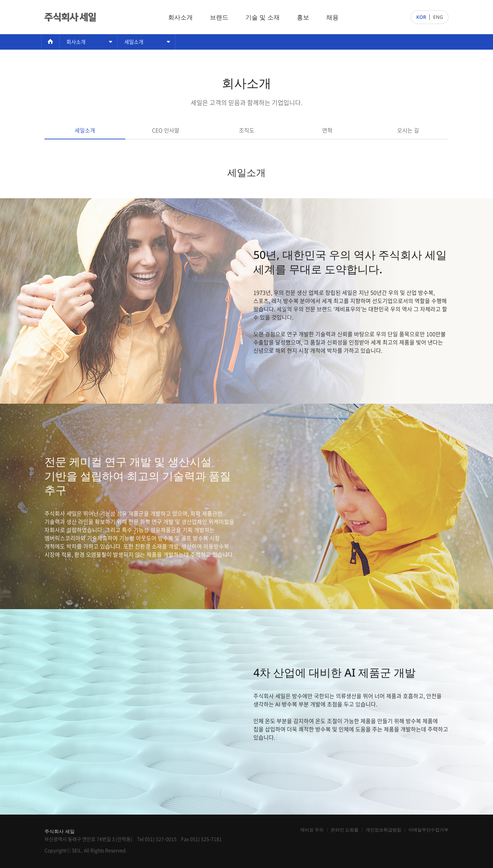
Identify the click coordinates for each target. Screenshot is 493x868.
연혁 (327, 130)
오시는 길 (408, 130)
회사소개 (180, 17)
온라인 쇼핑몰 (345, 830)
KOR (421, 17)
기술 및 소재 (263, 17)
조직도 (247, 130)
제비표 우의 (312, 830)
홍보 (303, 17)
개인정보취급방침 (383, 830)
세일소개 (134, 42)
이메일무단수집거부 (428, 830)
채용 (332, 17)
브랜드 (219, 17)
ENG (438, 17)
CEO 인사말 (166, 130)
